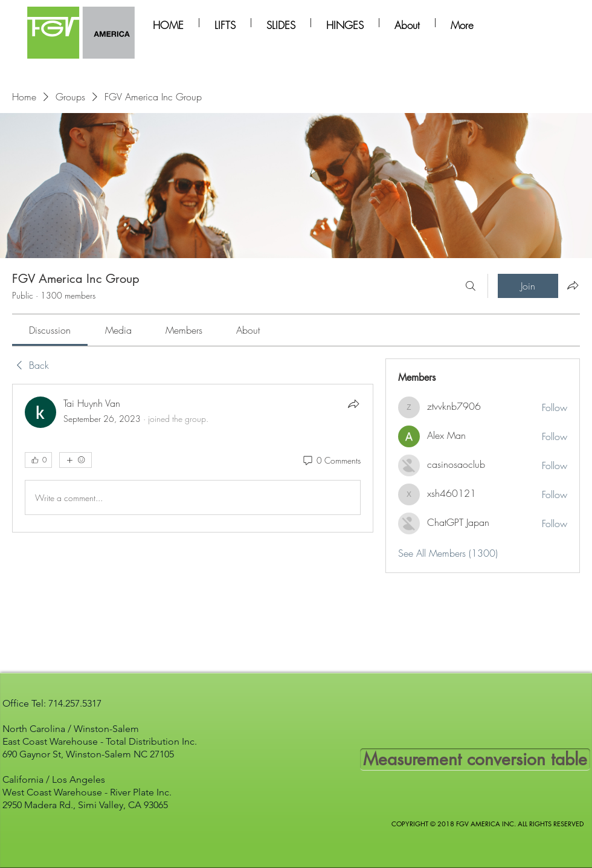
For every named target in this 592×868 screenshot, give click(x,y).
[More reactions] (76, 460)
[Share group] (573, 285)
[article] (193, 458)
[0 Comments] (331, 461)
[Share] (353, 404)
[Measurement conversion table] (475, 759)
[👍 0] (38, 460)
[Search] (471, 286)
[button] (225, 23)
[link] (50, 330)
